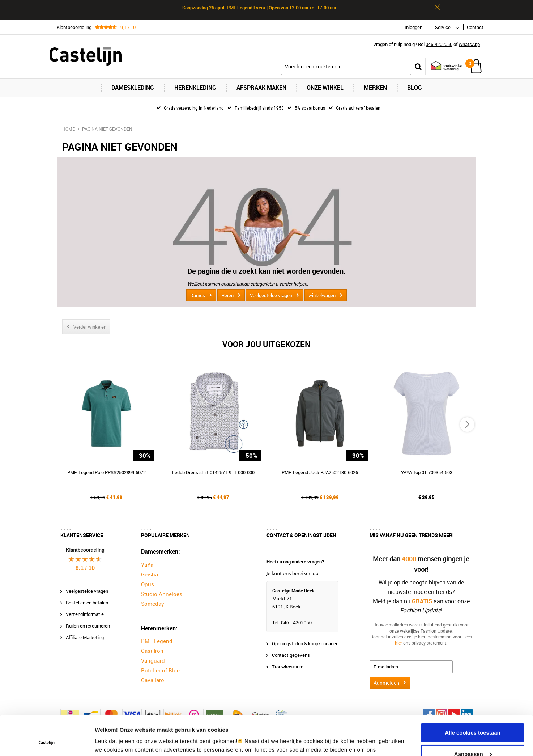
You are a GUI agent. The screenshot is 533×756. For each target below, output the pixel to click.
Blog (415, 88)
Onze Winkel (325, 88)
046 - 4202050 (296, 622)
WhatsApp (469, 44)
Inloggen (413, 27)
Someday (153, 604)
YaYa (147, 565)
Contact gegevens (291, 655)
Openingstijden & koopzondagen (305, 643)
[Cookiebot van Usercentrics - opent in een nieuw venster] (47, 742)
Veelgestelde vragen (271, 295)
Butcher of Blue (160, 670)
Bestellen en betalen (87, 603)
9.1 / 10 (85, 568)
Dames (198, 295)
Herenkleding (195, 88)
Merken (375, 88)
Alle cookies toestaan (472, 695)
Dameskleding (133, 88)
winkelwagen (322, 295)
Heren (227, 295)
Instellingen (110, 742)
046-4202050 (439, 44)
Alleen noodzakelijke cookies (473, 738)
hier (398, 643)
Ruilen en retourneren (88, 626)
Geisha (150, 574)
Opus (148, 584)
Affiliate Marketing (85, 637)
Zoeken (418, 66)
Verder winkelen (90, 327)
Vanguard (153, 660)
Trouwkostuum (288, 667)
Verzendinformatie (85, 614)
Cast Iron (152, 651)
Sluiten (437, 7)
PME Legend (157, 641)
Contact (475, 27)
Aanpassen (473, 716)
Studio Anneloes (162, 594)
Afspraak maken (261, 88)
